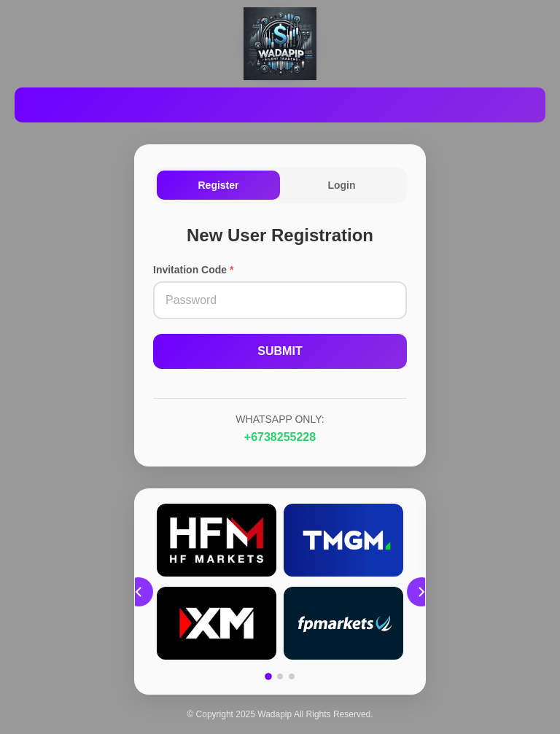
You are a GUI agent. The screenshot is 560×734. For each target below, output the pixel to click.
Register (218, 185)
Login (341, 185)
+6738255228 (280, 437)
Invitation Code (193, 270)
